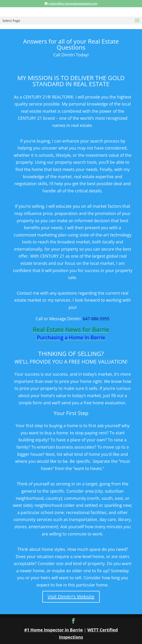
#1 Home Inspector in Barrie (54, 630)
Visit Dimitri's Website (71, 597)
